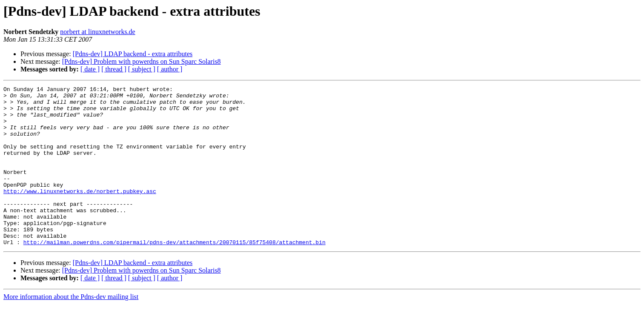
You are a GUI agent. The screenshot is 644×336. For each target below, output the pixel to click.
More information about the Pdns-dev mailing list (71, 329)
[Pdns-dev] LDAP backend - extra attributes (133, 54)
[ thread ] (114, 69)
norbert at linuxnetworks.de (97, 32)
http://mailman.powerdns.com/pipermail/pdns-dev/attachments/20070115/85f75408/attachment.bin (175, 274)
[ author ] (170, 69)
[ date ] (90, 69)
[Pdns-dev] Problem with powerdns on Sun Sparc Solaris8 (142, 61)
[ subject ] (142, 69)
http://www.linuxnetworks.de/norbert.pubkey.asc (80, 213)
